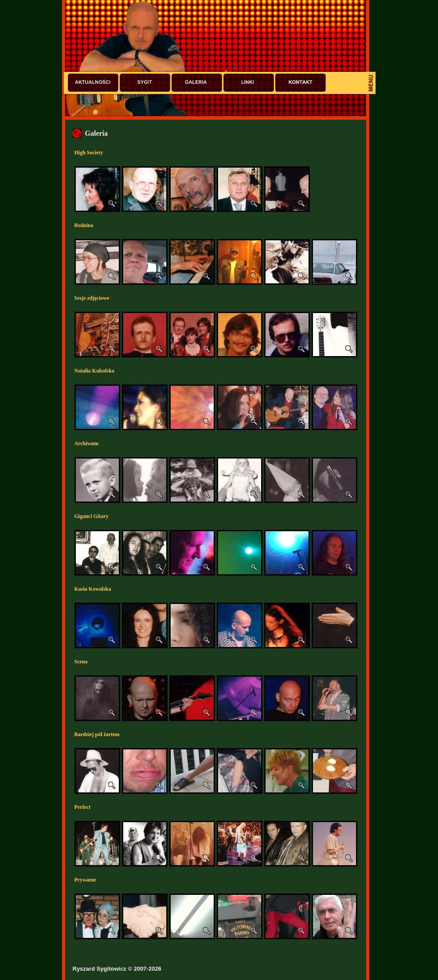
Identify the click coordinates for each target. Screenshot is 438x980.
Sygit (145, 83)
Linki (249, 83)
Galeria (197, 83)
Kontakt (301, 83)
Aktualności (93, 83)
